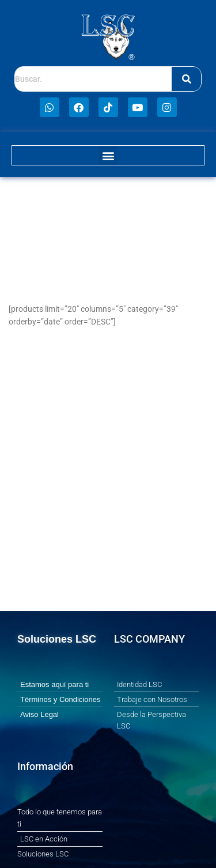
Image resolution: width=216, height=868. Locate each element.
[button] (108, 155)
